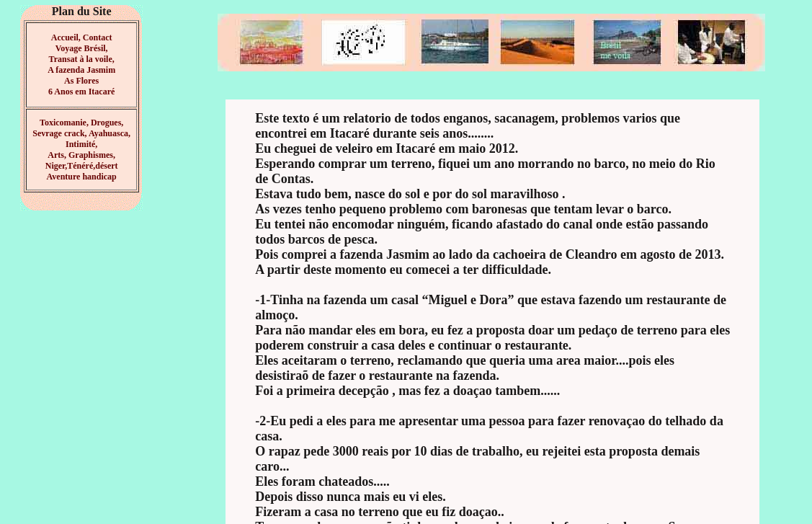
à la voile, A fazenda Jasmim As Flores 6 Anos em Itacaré (81, 75)
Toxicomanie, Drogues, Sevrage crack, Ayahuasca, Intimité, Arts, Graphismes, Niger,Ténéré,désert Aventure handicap (81, 150)
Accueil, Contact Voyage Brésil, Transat (81, 48)
